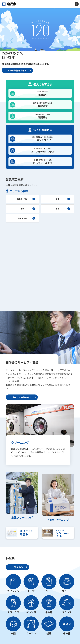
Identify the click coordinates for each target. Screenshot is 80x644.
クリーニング (20, 442)
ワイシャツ (13, 591)
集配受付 (43, 105)
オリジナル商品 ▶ (26, 533)
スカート (67, 591)
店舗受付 (43, 93)
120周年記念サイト (17, 70)
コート (49, 591)
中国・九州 (22, 218)
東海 (22, 209)
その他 (67, 633)
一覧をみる (17, 567)
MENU (77, 4)
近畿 (58, 209)
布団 (13, 633)
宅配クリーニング (58, 520)
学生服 (49, 612)
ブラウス (67, 612)
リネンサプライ (43, 139)
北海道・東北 (22, 199)
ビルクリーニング (43, 162)
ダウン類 (31, 612)
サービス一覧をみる (22, 397)
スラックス (13, 612)
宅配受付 (43, 116)
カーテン (31, 633)
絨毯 (49, 633)
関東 (58, 199)
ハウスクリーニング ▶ (63, 533)
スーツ (31, 591)
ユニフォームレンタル (43, 150)
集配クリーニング (22, 517)
